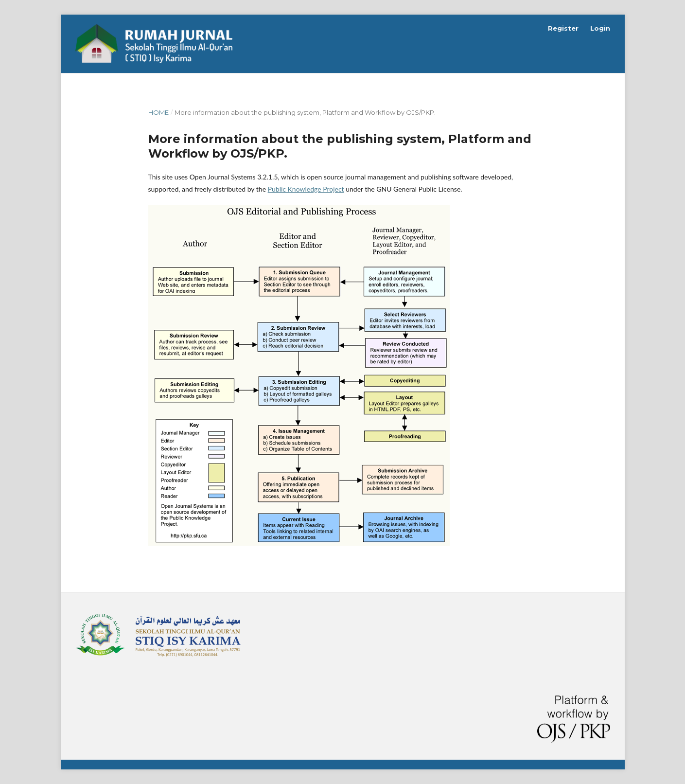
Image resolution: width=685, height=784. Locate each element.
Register (563, 28)
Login (600, 28)
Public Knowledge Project (306, 189)
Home (158, 112)
